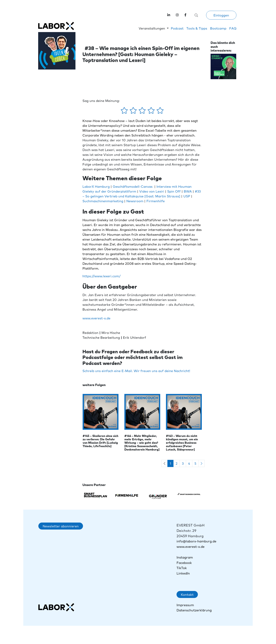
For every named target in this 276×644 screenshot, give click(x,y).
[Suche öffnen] (196, 15)
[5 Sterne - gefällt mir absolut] (160, 112)
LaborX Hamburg (96, 186)
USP (187, 196)
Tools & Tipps (197, 28)
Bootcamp (218, 28)
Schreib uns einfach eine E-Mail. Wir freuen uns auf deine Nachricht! (136, 371)
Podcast (177, 28)
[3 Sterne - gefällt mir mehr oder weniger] (143, 112)
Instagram (185, 557)
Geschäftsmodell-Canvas (133, 186)
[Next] (202, 464)
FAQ (233, 28)
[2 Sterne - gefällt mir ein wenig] (134, 112)
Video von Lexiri (152, 191)
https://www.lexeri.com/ (102, 276)
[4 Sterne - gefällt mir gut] (152, 112)
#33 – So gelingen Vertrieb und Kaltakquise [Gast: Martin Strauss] (142, 194)
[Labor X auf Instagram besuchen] (177, 15)
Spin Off (174, 191)
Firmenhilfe (156, 201)
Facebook (184, 563)
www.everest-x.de (96, 318)
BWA (187, 191)
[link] (185, 15)
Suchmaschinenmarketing (103, 201)
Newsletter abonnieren (61, 526)
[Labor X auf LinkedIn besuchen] (169, 15)
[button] (154, 28)
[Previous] (164, 464)
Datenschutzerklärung (194, 610)
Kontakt (187, 594)
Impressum (185, 605)
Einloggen (221, 15)
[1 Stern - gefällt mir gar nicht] (125, 112)
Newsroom (135, 201)
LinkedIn (183, 573)
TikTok (182, 568)
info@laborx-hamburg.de (196, 541)
